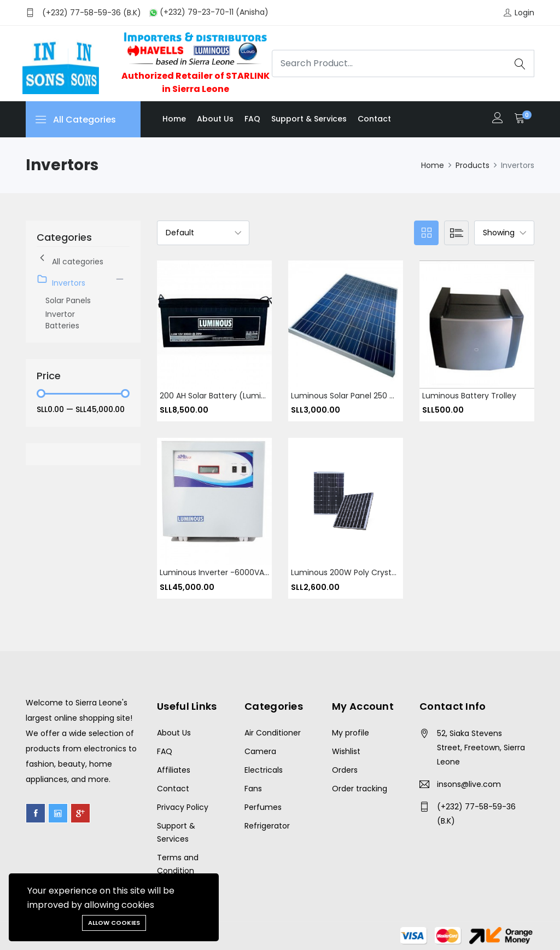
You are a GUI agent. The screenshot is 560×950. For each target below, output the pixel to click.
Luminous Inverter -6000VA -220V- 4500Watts (249, 573)
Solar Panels (68, 300)
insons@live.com (469, 784)
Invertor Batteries (62, 320)
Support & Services (309, 119)
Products (472, 165)
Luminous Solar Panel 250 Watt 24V (358, 396)
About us (215, 119)
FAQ (252, 119)
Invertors (61, 281)
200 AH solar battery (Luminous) (221, 396)
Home (174, 119)
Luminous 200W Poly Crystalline (351, 573)
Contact (374, 119)
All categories (70, 260)
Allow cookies (114, 923)
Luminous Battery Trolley (469, 396)
